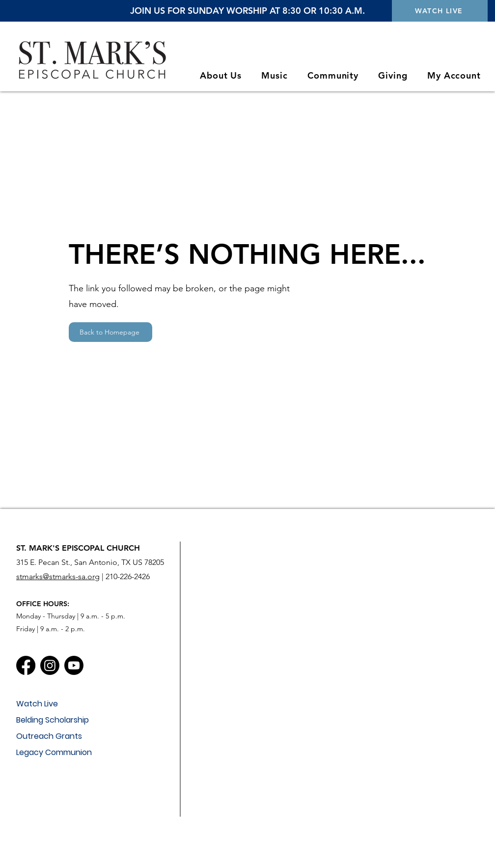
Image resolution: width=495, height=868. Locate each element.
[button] (221, 75)
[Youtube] (74, 665)
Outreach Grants (49, 736)
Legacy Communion (54, 752)
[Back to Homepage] (110, 332)
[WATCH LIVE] (440, 11)
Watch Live (37, 704)
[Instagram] (50, 665)
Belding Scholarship (53, 720)
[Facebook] (26, 665)
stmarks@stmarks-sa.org (58, 576)
